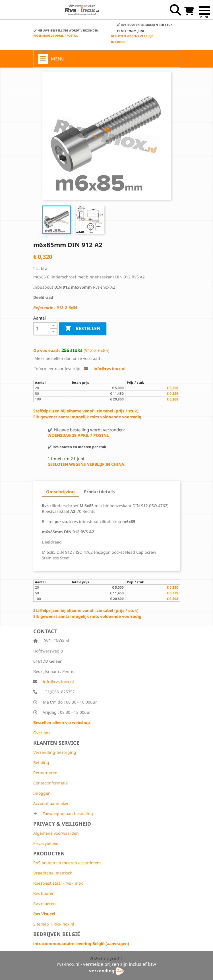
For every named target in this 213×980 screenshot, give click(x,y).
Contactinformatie (50, 783)
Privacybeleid (46, 843)
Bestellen (83, 329)
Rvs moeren (45, 904)
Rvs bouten (44, 893)
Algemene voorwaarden (56, 833)
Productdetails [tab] (99, 492)
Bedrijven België (57, 934)
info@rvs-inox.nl (58, 682)
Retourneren (45, 773)
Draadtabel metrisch (53, 873)
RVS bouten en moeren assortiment (67, 863)
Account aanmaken (51, 803)
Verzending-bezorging (55, 752)
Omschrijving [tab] (60, 492)
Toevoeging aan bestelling (67, 814)
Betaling (41, 762)
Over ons (42, 733)
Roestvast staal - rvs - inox (58, 883)
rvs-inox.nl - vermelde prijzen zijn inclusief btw (107, 964)
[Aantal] (42, 329)
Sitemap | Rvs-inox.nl (54, 924)
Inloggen (42, 793)
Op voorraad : (47, 350)
